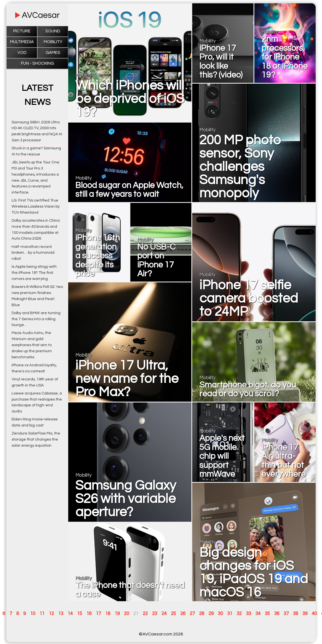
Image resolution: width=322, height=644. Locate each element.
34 (258, 614)
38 (295, 614)
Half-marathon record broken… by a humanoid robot (33, 253)
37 (286, 614)
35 (267, 614)
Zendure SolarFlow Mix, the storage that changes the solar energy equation (36, 439)
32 (239, 614)
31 (230, 614)
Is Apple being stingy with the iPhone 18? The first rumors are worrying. (34, 273)
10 (33, 614)
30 (220, 614)
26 (183, 614)
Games (53, 53)
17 (98, 614)
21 (136, 614)
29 (211, 614)
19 (117, 614)
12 (51, 614)
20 (126, 614)
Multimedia (22, 42)
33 (249, 614)
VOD (22, 53)
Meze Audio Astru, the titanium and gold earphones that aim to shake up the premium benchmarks (32, 345)
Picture (22, 31)
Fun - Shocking (37, 63)
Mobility (53, 42)
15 (80, 614)
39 (305, 614)
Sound (53, 31)
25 (173, 614)
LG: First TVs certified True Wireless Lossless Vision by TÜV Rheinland (36, 206)
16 (89, 614)
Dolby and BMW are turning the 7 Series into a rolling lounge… (36, 319)
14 (70, 614)
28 (202, 614)
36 (277, 614)
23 (155, 614)
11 (42, 614)
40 (314, 614)
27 (192, 614)
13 (61, 614)
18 (108, 614)
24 (164, 614)
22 (145, 614)
